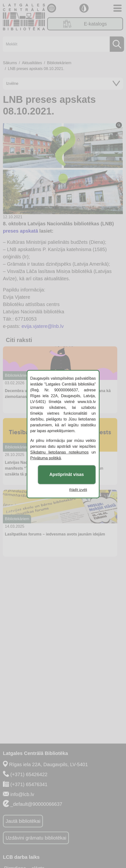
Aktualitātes (32, 63)
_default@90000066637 (36, 804)
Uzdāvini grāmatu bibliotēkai (36, 838)
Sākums (10, 63)
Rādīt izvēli (78, 490)
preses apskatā (21, 231)
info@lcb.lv (22, 794)
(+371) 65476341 (29, 784)
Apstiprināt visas (67, 474)
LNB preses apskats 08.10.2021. (36, 69)
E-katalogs (85, 24)
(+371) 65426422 (29, 774)
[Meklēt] (62, 44)
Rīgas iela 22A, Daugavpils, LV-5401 (49, 764)
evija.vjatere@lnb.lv (43, 326)
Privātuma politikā (46, 458)
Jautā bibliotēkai (23, 821)
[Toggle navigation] (118, 8)
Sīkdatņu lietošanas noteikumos (59, 452)
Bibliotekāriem (59, 63)
